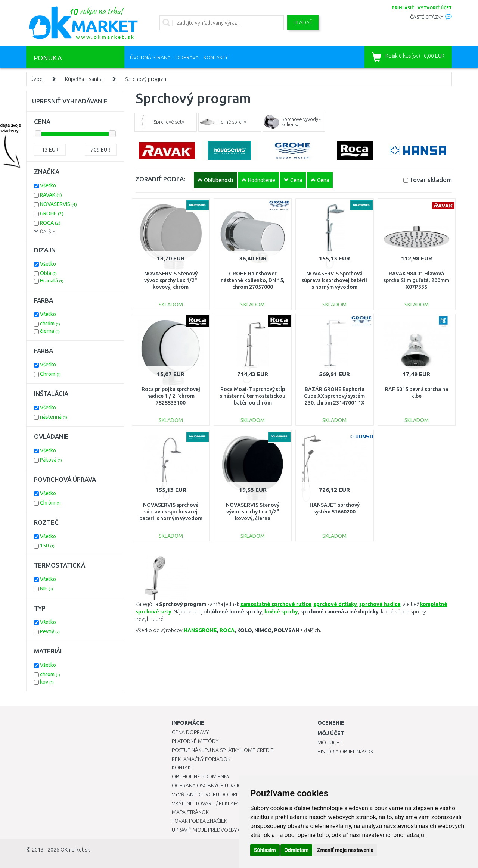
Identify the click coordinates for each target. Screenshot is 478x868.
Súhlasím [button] (265, 850)
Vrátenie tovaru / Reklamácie (210, 803)
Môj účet (330, 743)
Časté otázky (427, 17)
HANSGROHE (200, 630)
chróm (50, 324)
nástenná (54, 417)
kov (47, 682)
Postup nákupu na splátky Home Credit (223, 750)
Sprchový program (146, 79)
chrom (50, 674)
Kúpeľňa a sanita (84, 79)
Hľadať (303, 22)
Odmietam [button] (296, 850)
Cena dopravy (190, 732)
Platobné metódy (195, 741)
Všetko (48, 185)
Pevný (50, 631)
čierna (50, 331)
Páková (51, 460)
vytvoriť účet (435, 8)
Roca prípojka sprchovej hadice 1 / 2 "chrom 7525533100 (171, 396)
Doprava (187, 57)
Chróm (50, 374)
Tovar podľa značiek (199, 821)
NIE (46, 588)
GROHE (52, 213)
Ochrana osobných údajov (209, 786)
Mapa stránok (190, 812)
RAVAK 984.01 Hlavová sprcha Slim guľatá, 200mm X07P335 (416, 280)
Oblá (48, 273)
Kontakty (216, 57)
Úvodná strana (150, 57)
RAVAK (51, 195)
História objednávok (345, 752)
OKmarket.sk (75, 850)
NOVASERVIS (58, 204)
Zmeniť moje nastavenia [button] (345, 850)
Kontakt (183, 768)
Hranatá (52, 281)
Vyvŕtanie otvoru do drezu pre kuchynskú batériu (238, 794)
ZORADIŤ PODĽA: (160, 179)
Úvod (36, 79)
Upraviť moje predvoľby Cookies (215, 830)
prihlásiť (403, 8)
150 (47, 546)
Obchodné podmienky (201, 777)
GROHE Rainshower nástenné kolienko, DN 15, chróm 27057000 (253, 280)
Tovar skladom (431, 180)
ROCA (227, 630)
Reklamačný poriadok (201, 759)
